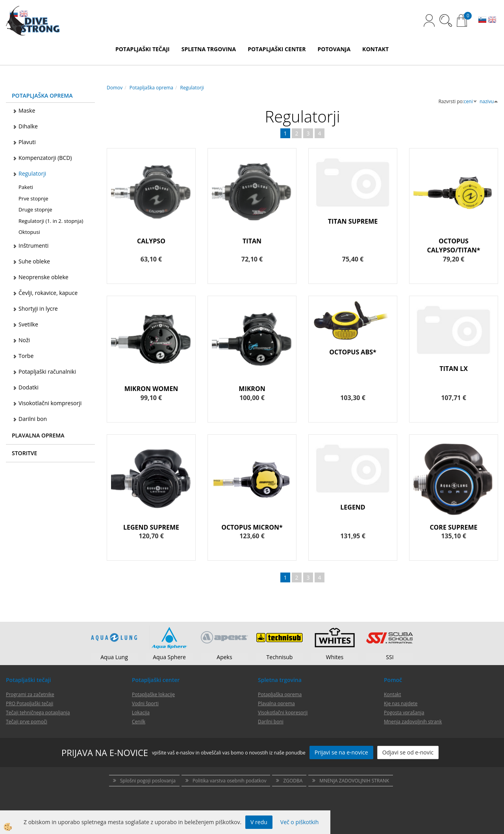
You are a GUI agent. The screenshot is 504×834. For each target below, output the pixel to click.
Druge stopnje (35, 209)
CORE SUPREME (453, 527)
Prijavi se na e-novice (341, 752)
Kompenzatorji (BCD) (45, 158)
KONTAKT (375, 49)
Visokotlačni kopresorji (283, 713)
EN (492, 20)
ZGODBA (293, 781)
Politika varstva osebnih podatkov (229, 781)
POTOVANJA (334, 49)
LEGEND (353, 507)
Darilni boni (271, 722)
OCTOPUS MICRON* (252, 527)
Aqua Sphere (169, 657)
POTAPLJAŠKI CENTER (277, 49)
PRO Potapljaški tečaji (30, 703)
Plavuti (27, 142)
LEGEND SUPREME (151, 527)
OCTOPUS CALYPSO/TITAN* (453, 246)
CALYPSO (151, 241)
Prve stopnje (33, 198)
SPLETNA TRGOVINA (209, 49)
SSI (390, 657)
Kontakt (392, 694)
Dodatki (29, 387)
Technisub (280, 657)
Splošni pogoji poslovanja (148, 781)
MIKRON (252, 389)
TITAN (252, 241)
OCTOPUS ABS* (353, 352)
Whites (335, 657)
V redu (259, 822)
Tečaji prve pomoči (27, 722)
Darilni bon (33, 419)
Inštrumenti (33, 246)
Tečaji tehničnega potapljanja (38, 713)
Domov (115, 88)
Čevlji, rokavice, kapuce (48, 293)
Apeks (224, 657)
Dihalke (28, 126)
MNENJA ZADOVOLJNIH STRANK (354, 781)
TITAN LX (454, 369)
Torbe (26, 356)
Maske (27, 110)
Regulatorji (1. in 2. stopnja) (51, 221)
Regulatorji (32, 173)
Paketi (26, 187)
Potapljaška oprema (151, 88)
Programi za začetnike (30, 694)
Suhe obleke (34, 261)
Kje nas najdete (401, 703)
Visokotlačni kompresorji (50, 403)
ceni (471, 101)
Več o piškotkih (300, 822)
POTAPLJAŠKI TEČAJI (143, 49)
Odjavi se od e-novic (408, 752)
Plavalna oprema (276, 703)
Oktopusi (29, 232)
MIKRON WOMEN (151, 389)
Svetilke (28, 324)
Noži (24, 340)
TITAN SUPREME (353, 221)
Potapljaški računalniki (47, 372)
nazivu (489, 101)
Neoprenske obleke (44, 277)
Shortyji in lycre (38, 309)
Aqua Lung (114, 657)
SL (482, 20)
